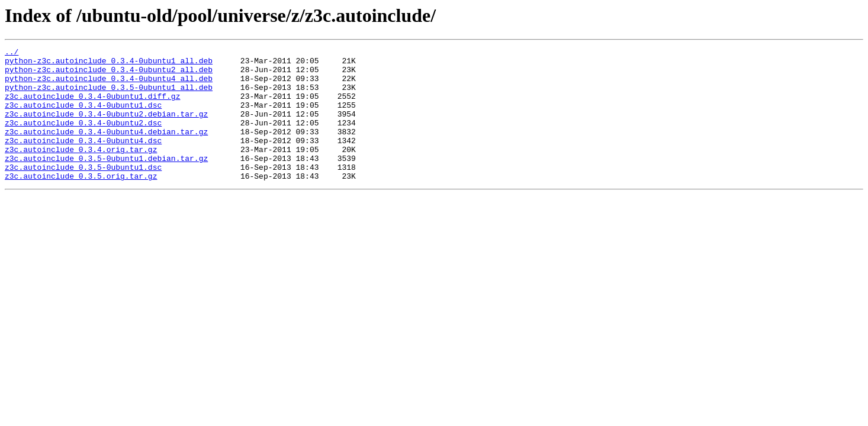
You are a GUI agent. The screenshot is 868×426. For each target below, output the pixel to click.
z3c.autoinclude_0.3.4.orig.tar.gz (81, 170)
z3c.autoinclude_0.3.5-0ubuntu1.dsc (83, 192)
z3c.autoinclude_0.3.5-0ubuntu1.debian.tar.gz (106, 181)
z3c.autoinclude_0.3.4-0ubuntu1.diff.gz (92, 106)
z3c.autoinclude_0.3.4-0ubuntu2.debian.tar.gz (106, 128)
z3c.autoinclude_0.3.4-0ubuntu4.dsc (83, 160)
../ (12, 53)
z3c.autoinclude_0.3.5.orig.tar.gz (81, 202)
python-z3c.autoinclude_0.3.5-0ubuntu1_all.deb (109, 96)
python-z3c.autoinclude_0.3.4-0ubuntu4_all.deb (109, 85)
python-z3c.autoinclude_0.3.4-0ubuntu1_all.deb (109, 64)
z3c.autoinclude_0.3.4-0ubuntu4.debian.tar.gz (106, 149)
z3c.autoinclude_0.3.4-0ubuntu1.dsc (83, 117)
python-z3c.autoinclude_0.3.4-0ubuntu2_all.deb (109, 75)
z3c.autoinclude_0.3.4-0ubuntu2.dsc (83, 138)
